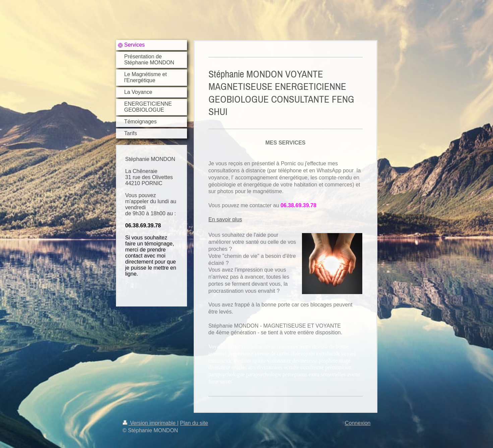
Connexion (358, 423)
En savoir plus (225, 219)
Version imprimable (150, 423)
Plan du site (194, 423)
